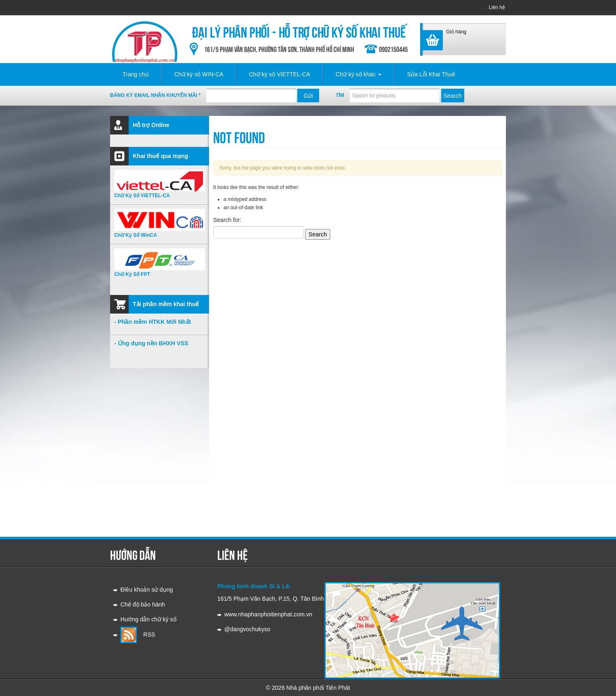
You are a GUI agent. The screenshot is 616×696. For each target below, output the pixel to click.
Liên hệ (497, 7)
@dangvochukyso (247, 629)
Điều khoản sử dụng (147, 590)
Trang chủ (136, 74)
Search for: (227, 220)
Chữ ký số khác (359, 74)
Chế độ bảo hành (143, 604)
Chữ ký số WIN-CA (199, 74)
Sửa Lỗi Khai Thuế (431, 74)
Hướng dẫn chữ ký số (148, 619)
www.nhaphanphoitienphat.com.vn (268, 614)
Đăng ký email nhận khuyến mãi (155, 95)
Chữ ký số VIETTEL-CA (280, 74)
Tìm (340, 95)
